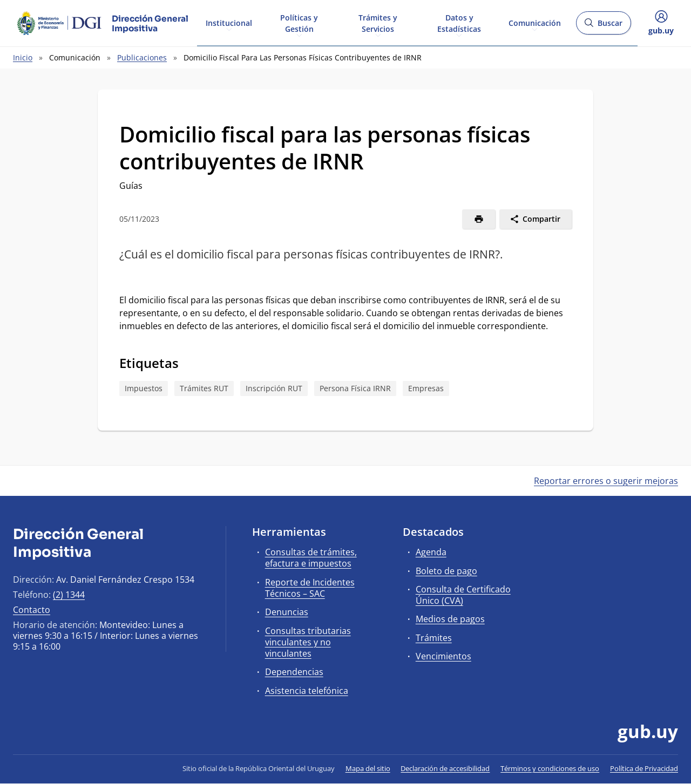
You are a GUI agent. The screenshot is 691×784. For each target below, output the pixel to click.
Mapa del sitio (368, 768)
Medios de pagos (450, 619)
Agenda (431, 552)
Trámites (434, 638)
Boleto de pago (446, 571)
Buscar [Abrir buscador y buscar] (603, 26)
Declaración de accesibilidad (445, 768)
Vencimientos (443, 656)
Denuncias (287, 612)
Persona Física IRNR (355, 388)
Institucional (229, 22)
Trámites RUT (204, 388)
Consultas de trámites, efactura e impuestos (311, 558)
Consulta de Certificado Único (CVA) (463, 595)
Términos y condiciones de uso (550, 768)
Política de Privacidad (644, 768)
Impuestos (144, 388)
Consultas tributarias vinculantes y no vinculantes (308, 642)
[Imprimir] (479, 219)
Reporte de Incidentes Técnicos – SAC (310, 588)
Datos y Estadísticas (459, 23)
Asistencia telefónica (307, 691)
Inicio (23, 57)
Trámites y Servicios (378, 23)
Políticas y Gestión (299, 23)
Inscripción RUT (274, 388)
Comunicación (535, 22)
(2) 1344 (69, 595)
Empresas (426, 388)
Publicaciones (142, 57)
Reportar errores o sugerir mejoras (606, 481)
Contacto (32, 610)
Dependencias (294, 672)
